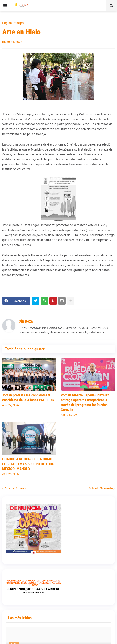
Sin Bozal (26, 321)
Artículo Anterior (16, 488)
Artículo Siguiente (101, 488)
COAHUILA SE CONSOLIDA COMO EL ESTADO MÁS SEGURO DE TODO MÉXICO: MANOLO (28, 464)
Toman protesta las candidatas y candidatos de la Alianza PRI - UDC (28, 398)
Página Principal (13, 23)
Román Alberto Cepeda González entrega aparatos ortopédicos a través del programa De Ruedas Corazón (85, 402)
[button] (5, 6)
